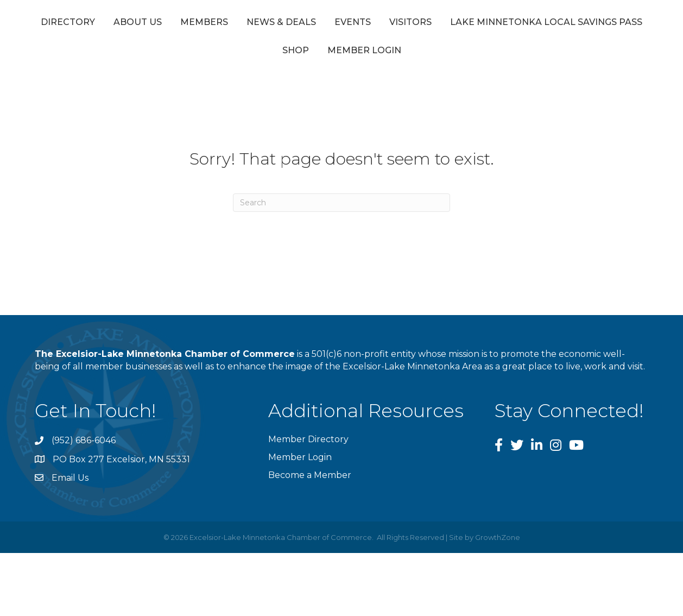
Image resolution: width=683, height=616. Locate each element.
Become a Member (310, 479)
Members (233, 24)
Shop (401, 55)
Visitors (592, 24)
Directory (97, 24)
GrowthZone (498, 541)
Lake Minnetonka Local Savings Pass (273, 55)
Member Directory (308, 444)
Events (382, 24)
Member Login (470, 55)
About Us (167, 24)
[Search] (341, 206)
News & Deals (311, 24)
